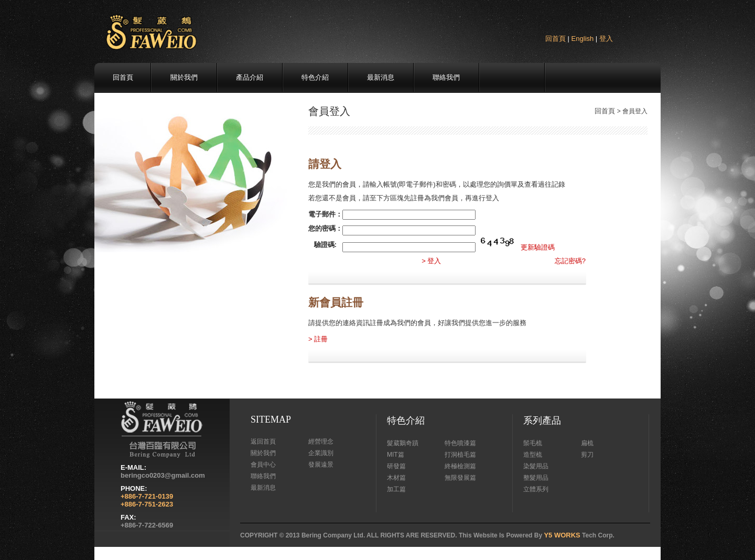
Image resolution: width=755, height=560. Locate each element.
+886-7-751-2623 (147, 504)
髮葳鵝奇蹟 (403, 443)
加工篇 (396, 489)
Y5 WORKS (562, 535)
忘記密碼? (570, 261)
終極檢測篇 (460, 466)
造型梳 (533, 455)
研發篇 (396, 466)
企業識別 (321, 453)
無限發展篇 (460, 478)
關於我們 (184, 77)
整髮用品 (536, 478)
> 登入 (431, 261)
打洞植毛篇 (460, 455)
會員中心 (263, 465)
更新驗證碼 (538, 247)
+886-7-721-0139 (147, 496)
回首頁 (556, 39)
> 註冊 (318, 339)
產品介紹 (250, 77)
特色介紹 (315, 77)
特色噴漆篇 (460, 443)
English (583, 39)
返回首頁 (263, 441)
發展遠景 (321, 465)
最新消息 (381, 77)
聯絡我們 (446, 77)
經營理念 (321, 441)
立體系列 (536, 489)
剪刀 (587, 455)
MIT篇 (396, 455)
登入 (606, 39)
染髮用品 (536, 466)
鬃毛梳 (533, 443)
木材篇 (396, 478)
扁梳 (587, 443)
